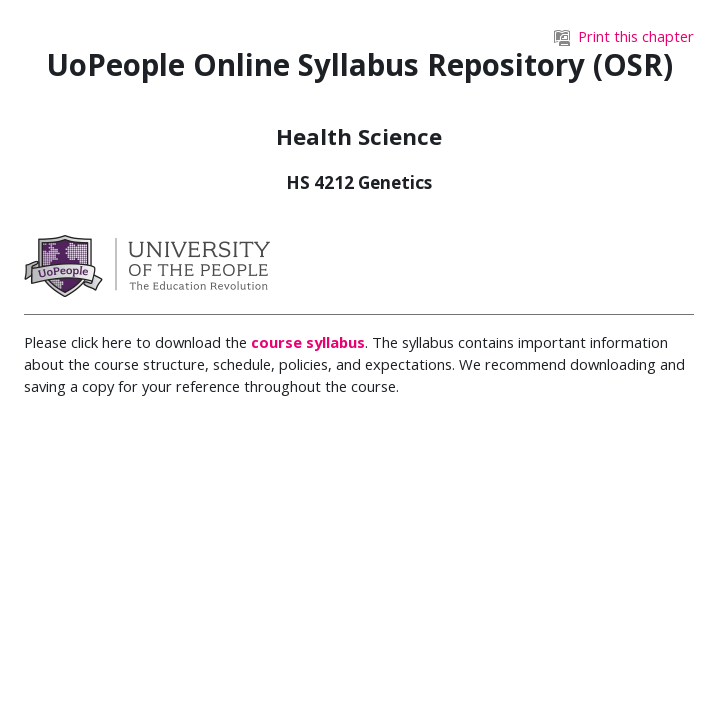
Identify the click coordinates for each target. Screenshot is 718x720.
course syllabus (308, 342)
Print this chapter (624, 36)
